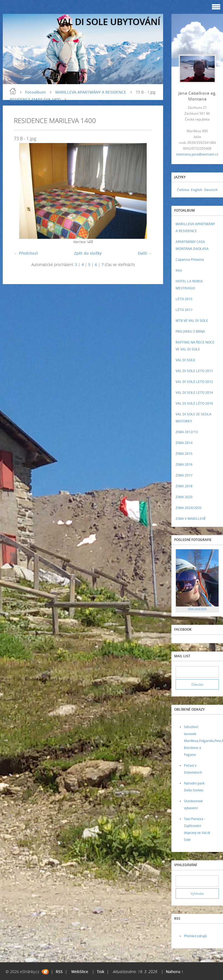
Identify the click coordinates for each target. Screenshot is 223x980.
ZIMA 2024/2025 (189, 508)
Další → (145, 253)
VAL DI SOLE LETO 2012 (194, 382)
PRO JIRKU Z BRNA (190, 331)
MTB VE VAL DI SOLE (192, 321)
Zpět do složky (88, 253)
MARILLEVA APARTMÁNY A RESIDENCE (91, 92)
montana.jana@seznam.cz (197, 154)
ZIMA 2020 (184, 497)
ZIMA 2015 (184, 454)
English (197, 190)
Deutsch (211, 190)
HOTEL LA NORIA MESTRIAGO (189, 285)
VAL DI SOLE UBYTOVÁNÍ (109, 22)
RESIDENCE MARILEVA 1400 (35, 99)
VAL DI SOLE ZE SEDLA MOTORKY (193, 418)
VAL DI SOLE (185, 360)
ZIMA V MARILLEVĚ (191, 519)
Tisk (101, 972)
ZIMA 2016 (184, 464)
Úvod (13, 91)
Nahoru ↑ (175, 972)
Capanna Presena (190, 260)
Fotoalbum (36, 92)
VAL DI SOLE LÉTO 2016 (194, 403)
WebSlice (80, 972)
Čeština (183, 190)
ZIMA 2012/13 (187, 432)
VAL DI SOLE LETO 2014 (194, 393)
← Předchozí (26, 253)
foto (179, 270)
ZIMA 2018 (184, 486)
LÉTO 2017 (184, 310)
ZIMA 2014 (184, 443)
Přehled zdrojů (195, 936)
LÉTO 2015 (184, 299)
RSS (59, 972)
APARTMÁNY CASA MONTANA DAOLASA (192, 245)
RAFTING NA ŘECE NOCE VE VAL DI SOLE (195, 346)
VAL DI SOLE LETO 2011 (194, 371)
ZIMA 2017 (184, 475)
